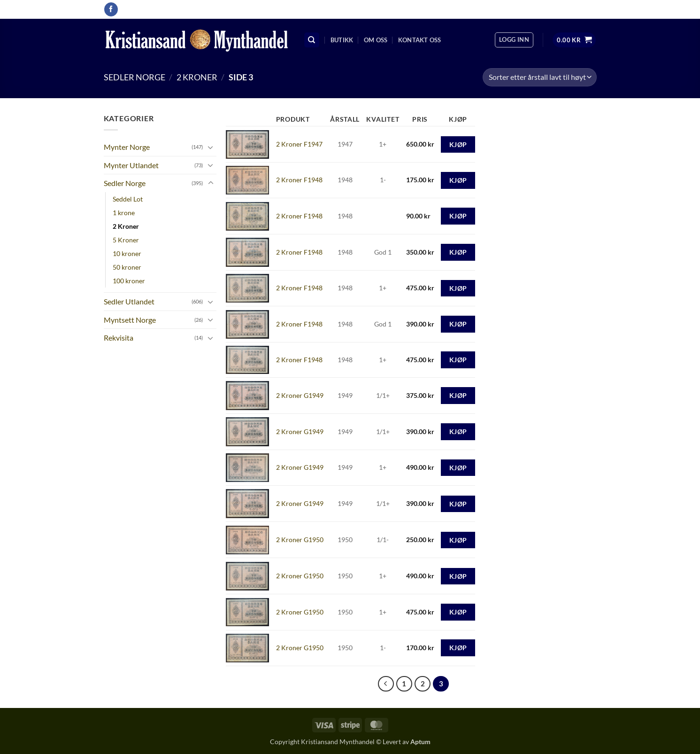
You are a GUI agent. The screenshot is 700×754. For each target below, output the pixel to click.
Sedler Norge (135, 77)
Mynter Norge (127, 147)
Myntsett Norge (130, 320)
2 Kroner (197, 77)
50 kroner (127, 267)
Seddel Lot (128, 199)
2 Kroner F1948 (299, 180)
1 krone (124, 213)
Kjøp (458, 144)
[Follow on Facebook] (111, 9)
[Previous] (386, 684)
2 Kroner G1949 (300, 395)
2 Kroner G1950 (300, 540)
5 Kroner (126, 240)
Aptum (420, 742)
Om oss (376, 40)
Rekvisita (119, 338)
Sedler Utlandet (129, 301)
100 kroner (129, 281)
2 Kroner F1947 (299, 144)
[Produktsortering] (539, 77)
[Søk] (312, 40)
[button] (514, 40)
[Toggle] (211, 147)
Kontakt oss (420, 40)
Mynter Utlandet (131, 165)
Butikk (342, 40)
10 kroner (127, 253)
